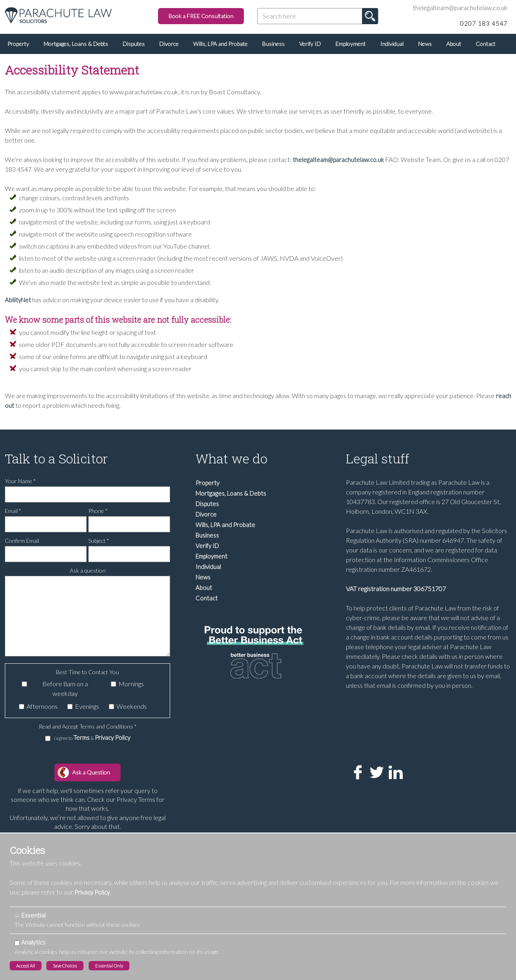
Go (370, 16)
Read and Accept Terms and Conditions (88, 726)
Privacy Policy (112, 737)
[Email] (46, 524)
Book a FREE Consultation (201, 16)
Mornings (131, 684)
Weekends (132, 706)
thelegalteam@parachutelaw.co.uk (338, 160)
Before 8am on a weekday (65, 688)
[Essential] (17, 916)
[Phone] (129, 524)
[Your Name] (87, 494)
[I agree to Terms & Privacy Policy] (48, 738)
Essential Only (109, 966)
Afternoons (42, 706)
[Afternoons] (22, 707)
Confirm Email (22, 541)
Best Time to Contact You (87, 672)
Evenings (87, 706)
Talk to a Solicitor (56, 458)
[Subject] (129, 554)
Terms (82, 737)
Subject (99, 541)
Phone (98, 511)
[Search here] (318, 16)
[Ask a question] (87, 616)
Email (13, 511)
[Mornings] (113, 684)
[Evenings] (70, 707)
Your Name (20, 481)
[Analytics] (17, 943)
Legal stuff (378, 458)
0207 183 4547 (484, 23)
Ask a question (88, 570)
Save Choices (65, 966)
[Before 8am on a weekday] (24, 684)
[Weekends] (111, 707)
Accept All (26, 966)
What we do (231, 458)
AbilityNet (18, 300)
